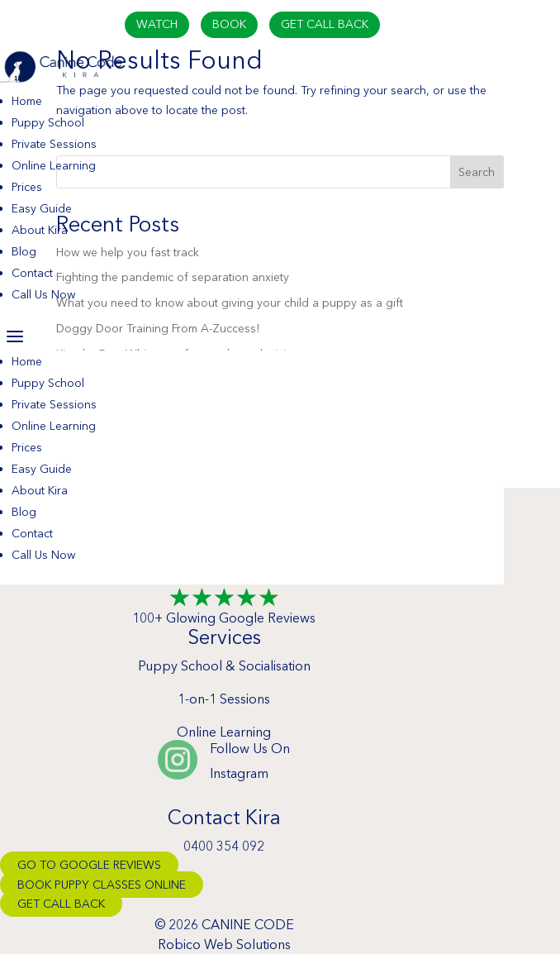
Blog (24, 251)
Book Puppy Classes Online (102, 885)
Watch (157, 24)
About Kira (40, 230)
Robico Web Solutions (224, 944)
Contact (32, 273)
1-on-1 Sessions (224, 699)
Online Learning (54, 165)
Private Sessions (54, 144)
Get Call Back (325, 24)
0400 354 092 (224, 846)
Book (229, 24)
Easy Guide (42, 208)
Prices (27, 187)
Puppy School (48, 122)
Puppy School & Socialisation (224, 665)
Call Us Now (43, 294)
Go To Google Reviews (89, 865)
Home (27, 101)
